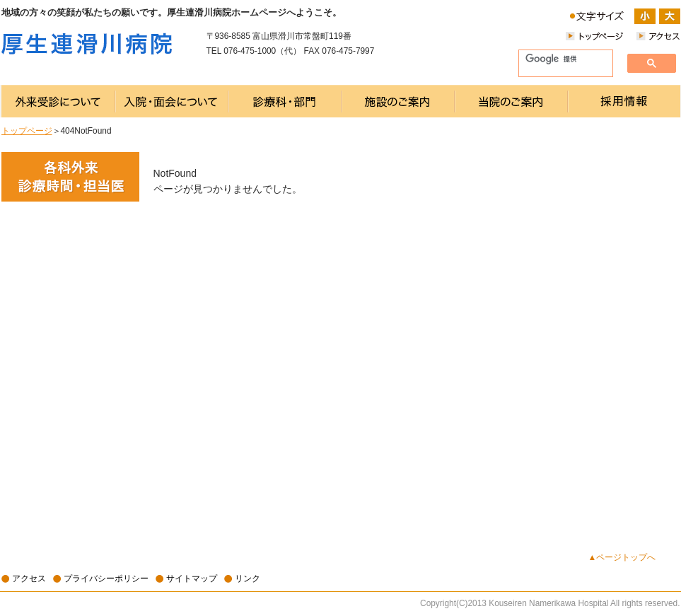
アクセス (29, 579)
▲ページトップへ (622, 557)
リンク (248, 579)
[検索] (560, 59)
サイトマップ (192, 579)
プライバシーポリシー (106, 579)
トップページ (27, 131)
